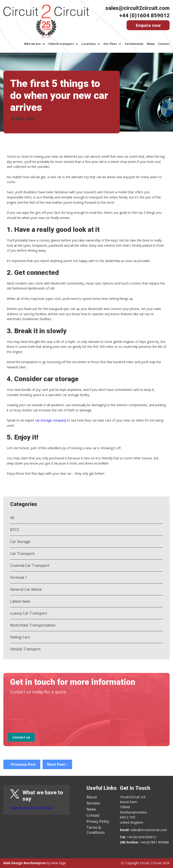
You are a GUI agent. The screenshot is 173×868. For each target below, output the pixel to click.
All (12, 518)
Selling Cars (20, 637)
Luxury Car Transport (29, 613)
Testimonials (134, 44)
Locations (89, 44)
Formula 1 (19, 577)
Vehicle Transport (25, 649)
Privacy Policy (98, 821)
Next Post (57, 764)
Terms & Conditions (96, 830)
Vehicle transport (61, 44)
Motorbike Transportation (33, 625)
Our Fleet (110, 44)
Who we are (32, 44)
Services (93, 803)
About (92, 797)
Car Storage (20, 542)
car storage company (51, 420)
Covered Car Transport (30, 565)
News (151, 44)
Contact (164, 44)
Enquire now (148, 25)
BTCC (15, 530)
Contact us (21, 737)
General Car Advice (26, 589)
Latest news (20, 601)
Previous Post (22, 764)
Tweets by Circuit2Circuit (31, 808)
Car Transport (22, 554)
